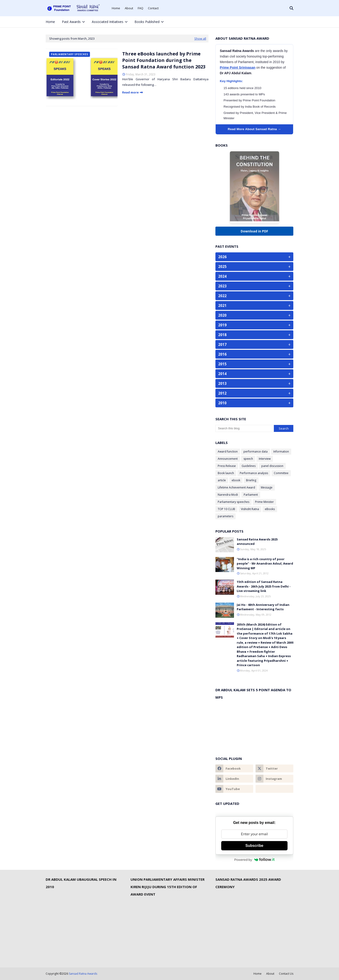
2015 (254, 364)
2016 (254, 354)
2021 (254, 305)
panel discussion (272, 466)
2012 (254, 393)
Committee (281, 473)
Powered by (254, 860)
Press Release (227, 466)
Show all (200, 39)
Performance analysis (254, 473)
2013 (254, 383)
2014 (254, 374)
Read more (130, 92)
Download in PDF (254, 231)
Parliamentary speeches (233, 502)
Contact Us (286, 974)
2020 (254, 315)
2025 (254, 267)
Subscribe (254, 846)
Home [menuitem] (50, 22)
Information (281, 451)
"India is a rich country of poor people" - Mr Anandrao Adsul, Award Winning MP (265, 564)
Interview (265, 459)
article (222, 480)
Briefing (251, 480)
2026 (254, 257)
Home (116, 8)
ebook (236, 480)
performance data (256, 451)
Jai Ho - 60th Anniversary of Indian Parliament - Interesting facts (263, 607)
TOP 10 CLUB (226, 509)
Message (267, 487)
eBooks (270, 509)
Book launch (226, 473)
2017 (254, 344)
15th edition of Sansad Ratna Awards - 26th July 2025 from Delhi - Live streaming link (264, 586)
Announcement (228, 459)
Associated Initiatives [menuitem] (108, 22)
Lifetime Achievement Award (236, 487)
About (129, 8)
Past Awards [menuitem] (71, 22)
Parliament (251, 495)
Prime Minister (264, 502)
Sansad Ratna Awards (83, 974)
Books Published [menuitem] (147, 22)
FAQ (141, 8)
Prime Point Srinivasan (238, 67)
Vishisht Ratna (250, 509)
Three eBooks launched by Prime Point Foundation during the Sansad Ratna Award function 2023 (164, 60)
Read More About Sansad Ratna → (254, 129)
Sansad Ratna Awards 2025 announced (257, 542)
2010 (254, 403)
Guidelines (249, 466)
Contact (153, 8)
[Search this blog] (245, 428)
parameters (225, 516)
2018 (254, 335)
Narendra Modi (228, 495)
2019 (254, 325)
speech (248, 459)
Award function (228, 451)
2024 (254, 276)
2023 (254, 286)
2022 (254, 296)
